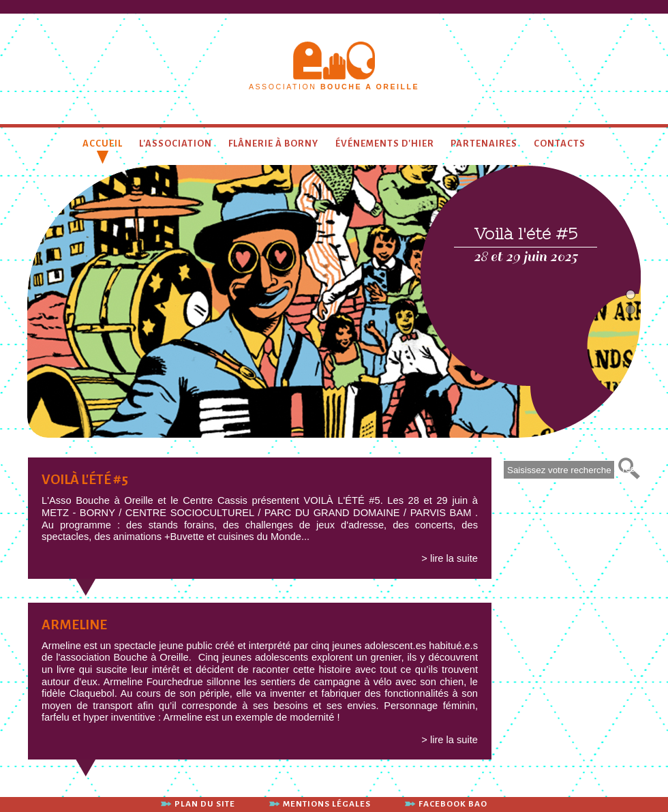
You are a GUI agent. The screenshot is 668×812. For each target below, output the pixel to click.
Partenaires (484, 144)
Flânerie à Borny (273, 144)
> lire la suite (450, 558)
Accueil (103, 144)
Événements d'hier (385, 144)
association (334, 87)
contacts (560, 144)
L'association (176, 144)
